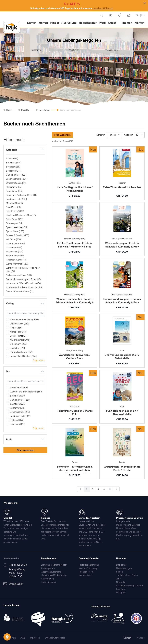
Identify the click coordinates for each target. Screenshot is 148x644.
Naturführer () (14, 207)
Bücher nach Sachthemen (70, 110)
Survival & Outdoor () (18, 235)
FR (143, 15)
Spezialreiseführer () (17, 227)
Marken (140, 23)
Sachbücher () (15, 219)
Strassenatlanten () (16, 183)
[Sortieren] (114, 135)
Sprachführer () (15, 231)
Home (9, 110)
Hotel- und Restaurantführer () (21, 215)
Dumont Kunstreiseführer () (20, 291)
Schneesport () (14, 223)
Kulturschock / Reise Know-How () (24, 283)
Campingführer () (16, 175)
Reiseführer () (15, 211)
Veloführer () (14, 239)
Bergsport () (13, 167)
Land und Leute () (16, 199)
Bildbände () (14, 171)
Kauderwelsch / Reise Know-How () (24, 287)
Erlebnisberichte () (17, 179)
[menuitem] (54, 565)
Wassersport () (14, 247)
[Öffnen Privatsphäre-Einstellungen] (7, 637)
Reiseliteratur (44, 110)
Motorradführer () (15, 203)
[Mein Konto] (110, 15)
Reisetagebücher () (16, 260)
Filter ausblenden (62, 135)
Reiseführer (36, 50)
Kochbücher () (15, 191)
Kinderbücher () (15, 256)
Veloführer (74, 50)
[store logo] (12, 27)
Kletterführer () (14, 187)
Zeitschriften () (15, 252)
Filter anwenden (26, 450)
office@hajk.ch (16, 584)
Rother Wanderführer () (19, 275)
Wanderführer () (15, 243)
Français (140, 638)
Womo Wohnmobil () (17, 264)
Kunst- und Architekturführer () (21, 195)
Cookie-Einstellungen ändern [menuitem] (130, 586)
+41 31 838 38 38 (18, 565)
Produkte (25, 110)
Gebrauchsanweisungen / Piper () (23, 279)
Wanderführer (112, 50)
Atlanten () (12, 159)
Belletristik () (14, 163)
